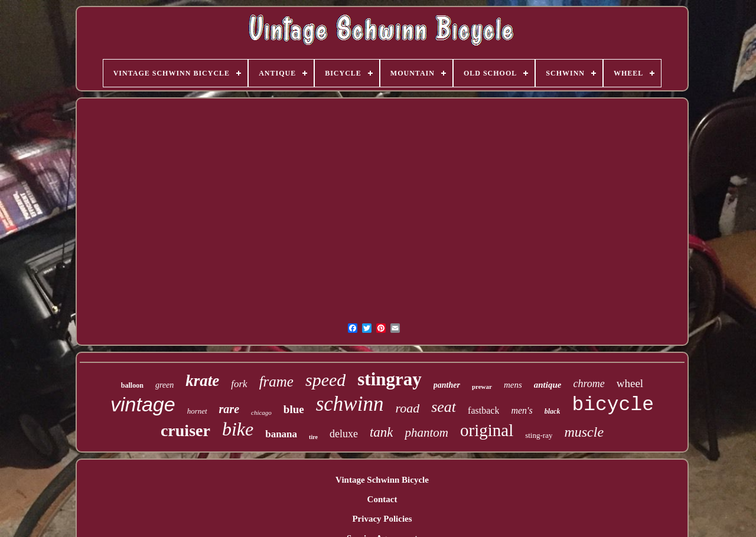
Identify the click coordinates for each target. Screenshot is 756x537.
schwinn (350, 404)
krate (202, 381)
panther (447, 385)
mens (513, 385)
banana (281, 434)
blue (294, 409)
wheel (630, 383)
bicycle (613, 405)
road (407, 408)
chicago (261, 412)
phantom (426, 433)
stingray (390, 379)
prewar (482, 387)
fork (239, 384)
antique (548, 385)
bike (238, 429)
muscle (584, 432)
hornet (197, 411)
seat (444, 407)
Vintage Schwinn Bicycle (382, 480)
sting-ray (539, 435)
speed (325, 380)
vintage (143, 404)
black (553, 411)
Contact (382, 499)
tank (382, 432)
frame (276, 382)
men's (522, 410)
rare (229, 409)
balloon (132, 385)
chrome (589, 384)
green (164, 385)
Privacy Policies (382, 519)
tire (313, 437)
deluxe (344, 434)
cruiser (185, 430)
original (487, 430)
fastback (483, 410)
